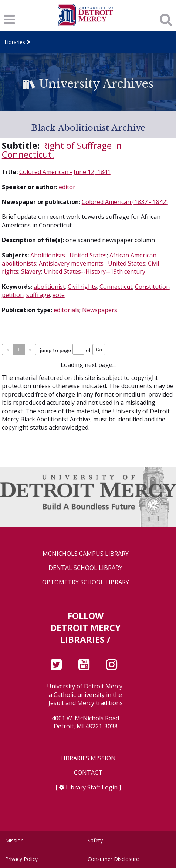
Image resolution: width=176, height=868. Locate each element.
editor (67, 187)
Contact (88, 773)
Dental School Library (85, 568)
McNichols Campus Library (86, 554)
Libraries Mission (88, 758)
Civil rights (82, 287)
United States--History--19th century (94, 271)
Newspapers (100, 310)
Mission (14, 840)
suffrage (38, 295)
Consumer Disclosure (113, 859)
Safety (95, 840)
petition (13, 295)
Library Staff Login (92, 787)
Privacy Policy (21, 859)
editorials (67, 310)
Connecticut (116, 287)
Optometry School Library (86, 582)
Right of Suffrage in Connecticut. (62, 150)
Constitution (152, 287)
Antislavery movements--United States (92, 263)
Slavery (31, 271)
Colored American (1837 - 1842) (125, 202)
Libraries (15, 42)
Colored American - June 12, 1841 (65, 172)
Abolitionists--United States (69, 255)
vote (59, 295)
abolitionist (49, 287)
